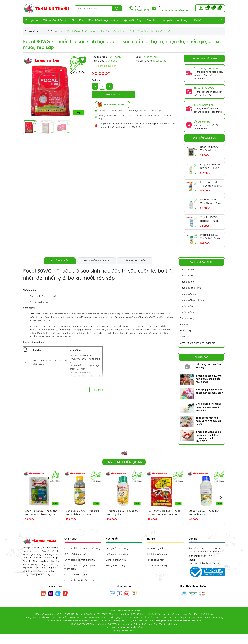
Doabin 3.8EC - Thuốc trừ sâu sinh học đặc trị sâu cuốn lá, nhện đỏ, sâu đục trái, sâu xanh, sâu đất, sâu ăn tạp (205, 513)
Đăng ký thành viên (116, 560)
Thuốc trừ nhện (188, 294)
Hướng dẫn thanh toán (117, 554)
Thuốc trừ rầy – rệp (191, 288)
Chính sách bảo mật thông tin (80, 560)
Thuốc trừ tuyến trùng (192, 300)
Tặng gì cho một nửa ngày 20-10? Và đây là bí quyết (209, 421)
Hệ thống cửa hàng (157, 554)
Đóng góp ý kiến (156, 548)
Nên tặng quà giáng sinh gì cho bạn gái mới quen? (209, 391)
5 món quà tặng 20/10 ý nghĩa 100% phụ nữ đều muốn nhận (209, 379)
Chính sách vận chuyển (76, 574)
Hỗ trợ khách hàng (115, 565)
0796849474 (142, 10)
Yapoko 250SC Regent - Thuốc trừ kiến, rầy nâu (210, 219)
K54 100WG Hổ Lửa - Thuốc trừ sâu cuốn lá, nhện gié (164, 513)
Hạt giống (185, 331)
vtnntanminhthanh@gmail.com (204, 563)
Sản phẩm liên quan (124, 462)
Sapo (131, 631)
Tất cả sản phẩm (54, 20)
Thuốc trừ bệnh (188, 275)
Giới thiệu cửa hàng (157, 565)
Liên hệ (197, 20)
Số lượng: (97, 80)
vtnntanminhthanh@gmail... (174, 10)
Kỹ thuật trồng (133, 20)
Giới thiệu (77, 20)
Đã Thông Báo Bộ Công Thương (208, 366)
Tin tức (151, 20)
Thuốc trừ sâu (188, 269)
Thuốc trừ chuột (189, 312)
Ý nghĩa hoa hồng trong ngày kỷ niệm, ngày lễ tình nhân (208, 407)
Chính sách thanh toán (76, 554)
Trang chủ (32, 20)
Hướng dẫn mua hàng (174, 20)
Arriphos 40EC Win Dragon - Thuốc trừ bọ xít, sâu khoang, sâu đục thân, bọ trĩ (211, 166)
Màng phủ (186, 337)
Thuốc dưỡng (187, 318)
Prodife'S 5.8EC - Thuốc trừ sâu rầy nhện (211, 237)
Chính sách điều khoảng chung (80, 580)
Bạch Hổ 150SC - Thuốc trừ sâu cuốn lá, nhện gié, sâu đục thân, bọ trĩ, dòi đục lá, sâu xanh (211, 149)
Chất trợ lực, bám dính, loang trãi (198, 343)
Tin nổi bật (202, 357)
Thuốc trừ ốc (187, 306)
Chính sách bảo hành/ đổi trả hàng (82, 548)
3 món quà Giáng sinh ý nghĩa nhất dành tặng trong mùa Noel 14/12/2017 (208, 437)
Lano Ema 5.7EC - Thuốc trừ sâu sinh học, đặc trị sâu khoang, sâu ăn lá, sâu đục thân (211, 184)
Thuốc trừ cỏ (187, 282)
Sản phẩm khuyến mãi (102, 20)
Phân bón (185, 324)
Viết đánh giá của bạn (105, 66)
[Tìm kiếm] (117, 9)
